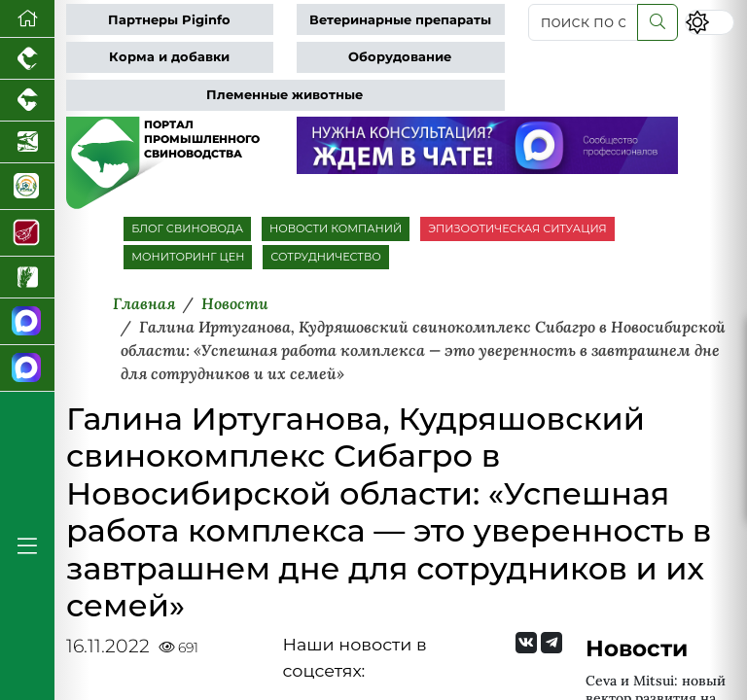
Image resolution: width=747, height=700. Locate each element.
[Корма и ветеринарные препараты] (27, 187)
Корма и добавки (169, 57)
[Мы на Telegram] (551, 643)
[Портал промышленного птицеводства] (27, 59)
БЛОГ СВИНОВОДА (187, 228)
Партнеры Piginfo (169, 20)
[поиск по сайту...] (583, 22)
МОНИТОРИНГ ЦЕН (188, 257)
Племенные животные (285, 95)
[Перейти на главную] (27, 19)
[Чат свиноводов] (27, 368)
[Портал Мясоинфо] (27, 233)
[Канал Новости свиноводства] (27, 322)
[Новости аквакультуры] (27, 142)
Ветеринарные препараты (400, 20)
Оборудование (400, 57)
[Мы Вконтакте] (526, 643)
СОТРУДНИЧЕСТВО (326, 257)
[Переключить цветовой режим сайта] (710, 22)
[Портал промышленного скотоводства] (27, 101)
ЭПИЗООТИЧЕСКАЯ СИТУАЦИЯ (517, 228)
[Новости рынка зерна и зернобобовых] (27, 278)
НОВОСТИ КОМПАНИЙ (336, 228)
